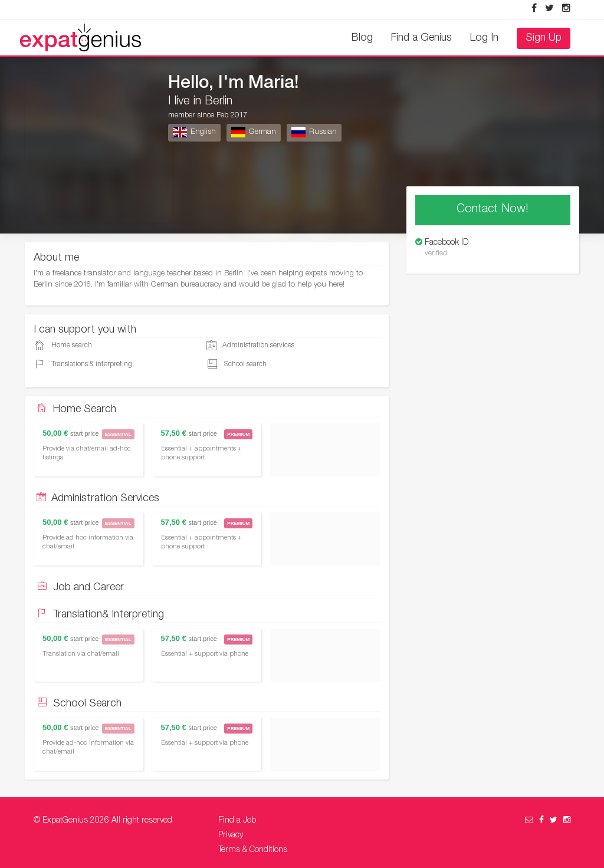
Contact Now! (493, 210)
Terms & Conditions (253, 850)
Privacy (231, 836)
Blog (362, 38)
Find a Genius (421, 38)
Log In (484, 38)
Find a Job (237, 821)
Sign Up (544, 38)
